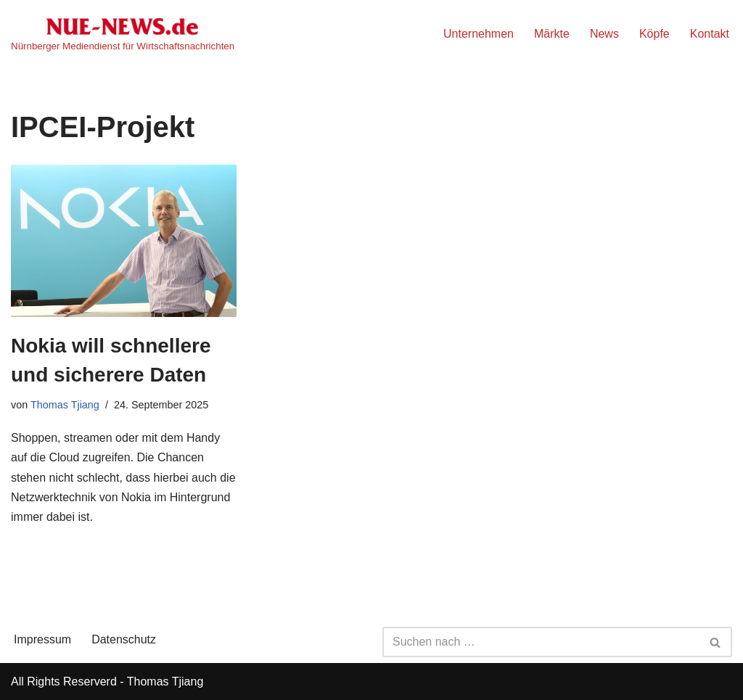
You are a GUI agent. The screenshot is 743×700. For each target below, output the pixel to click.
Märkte (552, 34)
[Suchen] (541, 642)
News (604, 34)
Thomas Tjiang (65, 405)
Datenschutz (124, 639)
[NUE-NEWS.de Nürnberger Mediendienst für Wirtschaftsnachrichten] (123, 34)
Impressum (42, 639)
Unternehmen (479, 34)
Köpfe (654, 34)
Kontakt (710, 34)
